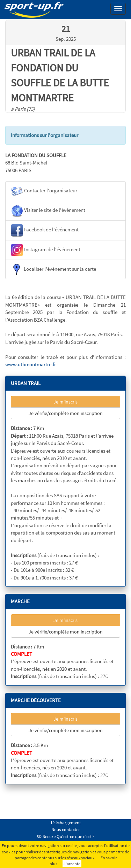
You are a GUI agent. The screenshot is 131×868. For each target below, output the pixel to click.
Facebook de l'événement (45, 230)
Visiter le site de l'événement (48, 211)
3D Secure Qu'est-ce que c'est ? (66, 836)
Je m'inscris (65, 402)
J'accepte (72, 864)
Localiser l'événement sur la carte (53, 269)
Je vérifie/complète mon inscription (66, 413)
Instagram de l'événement (46, 250)
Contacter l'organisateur (44, 191)
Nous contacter (66, 829)
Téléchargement (65, 823)
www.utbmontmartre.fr (31, 364)
